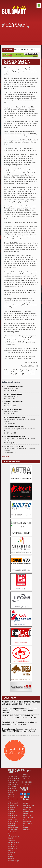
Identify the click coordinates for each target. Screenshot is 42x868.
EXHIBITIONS (28, 811)
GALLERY (27, 809)
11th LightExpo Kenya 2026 (14, 402)
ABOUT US (27, 815)
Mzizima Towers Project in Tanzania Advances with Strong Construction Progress (21, 703)
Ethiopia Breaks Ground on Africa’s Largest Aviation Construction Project (20, 723)
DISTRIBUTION (29, 805)
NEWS (26, 813)
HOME (26, 803)
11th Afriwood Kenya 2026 (13, 394)
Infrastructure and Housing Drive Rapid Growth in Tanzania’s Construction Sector (19, 716)
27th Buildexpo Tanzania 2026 (15, 417)
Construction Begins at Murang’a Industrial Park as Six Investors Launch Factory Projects (20, 711)
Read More (6, 457)
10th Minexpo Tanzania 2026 (14, 446)
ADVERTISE (27, 807)
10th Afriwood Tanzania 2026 (14, 427)
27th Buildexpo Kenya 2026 (14, 386)
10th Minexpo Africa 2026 (13, 409)
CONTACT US (28, 817)
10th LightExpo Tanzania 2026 (15, 436)
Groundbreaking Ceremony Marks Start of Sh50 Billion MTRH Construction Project (19, 730)
